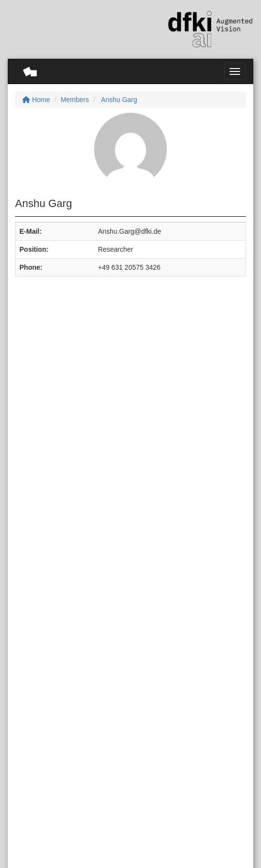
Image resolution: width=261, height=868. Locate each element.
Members (75, 100)
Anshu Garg (118, 100)
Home (36, 100)
